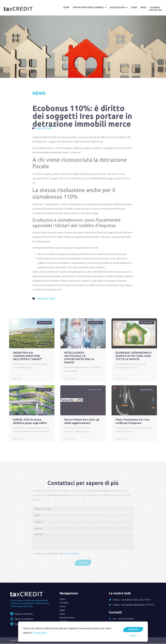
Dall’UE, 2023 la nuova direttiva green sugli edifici (30, 421)
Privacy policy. (40, 633)
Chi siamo (155, 7)
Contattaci (155, 10)
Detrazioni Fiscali (46, 299)
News (143, 7)
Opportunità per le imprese (89, 8)
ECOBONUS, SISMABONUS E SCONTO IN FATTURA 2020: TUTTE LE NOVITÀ (134, 356)
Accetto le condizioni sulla (57, 554)
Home (66, 7)
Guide (134, 7)
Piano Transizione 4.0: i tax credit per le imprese (132, 421)
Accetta (133, 629)
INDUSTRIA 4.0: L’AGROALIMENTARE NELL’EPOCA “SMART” (28, 356)
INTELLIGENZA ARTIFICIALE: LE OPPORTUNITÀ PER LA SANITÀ (79, 358)
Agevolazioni (119, 8)
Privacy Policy (72, 554)
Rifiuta (133, 635)
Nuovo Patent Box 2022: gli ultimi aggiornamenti (82, 421)
